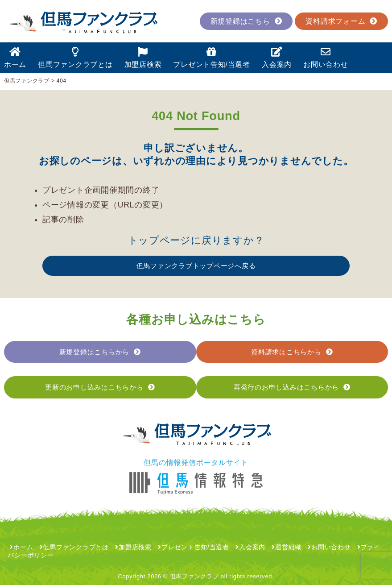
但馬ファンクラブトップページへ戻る (196, 266)
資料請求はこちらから (292, 352)
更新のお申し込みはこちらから (100, 387)
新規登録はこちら (246, 21)
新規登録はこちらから (100, 352)
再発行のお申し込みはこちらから (292, 387)
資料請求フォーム (341, 21)
